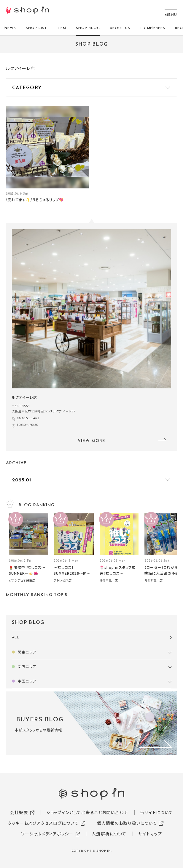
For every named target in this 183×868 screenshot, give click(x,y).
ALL (16, 638)
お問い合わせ (115, 812)
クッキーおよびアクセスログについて (43, 823)
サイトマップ (150, 834)
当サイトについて (156, 812)
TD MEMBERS (153, 28)
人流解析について (109, 834)
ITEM (61, 28)
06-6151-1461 (28, 418)
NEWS (10, 28)
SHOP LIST (36, 28)
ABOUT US (120, 28)
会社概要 (19, 812)
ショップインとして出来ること (74, 812)
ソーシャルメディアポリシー (47, 834)
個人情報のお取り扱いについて (127, 823)
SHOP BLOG (88, 28)
